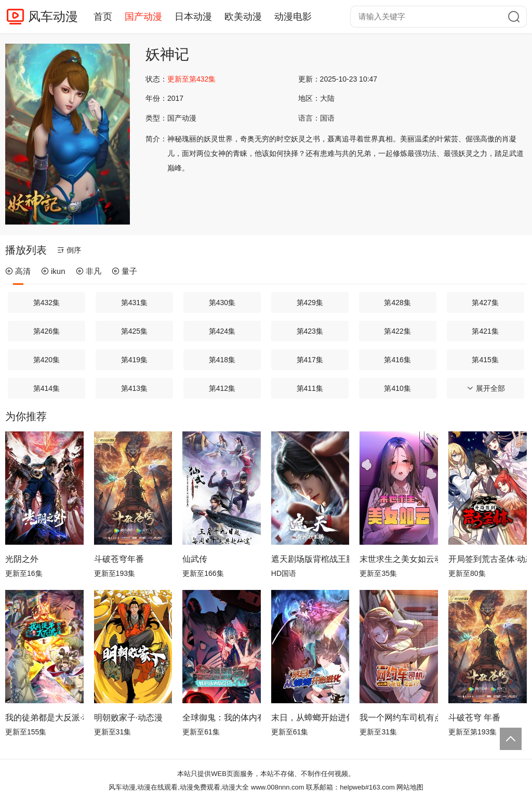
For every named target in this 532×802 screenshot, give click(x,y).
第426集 (46, 331)
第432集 (46, 303)
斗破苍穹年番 (119, 559)
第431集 (134, 303)
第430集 (222, 303)
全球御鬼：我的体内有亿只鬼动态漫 (222, 718)
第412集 (222, 388)
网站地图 (410, 787)
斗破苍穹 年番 (474, 718)
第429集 (310, 303)
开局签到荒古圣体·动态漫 (488, 559)
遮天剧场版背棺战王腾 (310, 559)
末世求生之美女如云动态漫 (399, 559)
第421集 (485, 331)
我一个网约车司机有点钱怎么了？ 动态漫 (399, 718)
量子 (124, 271)
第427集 (485, 303)
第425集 (134, 331)
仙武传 (195, 559)
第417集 (310, 360)
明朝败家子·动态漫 (128, 718)
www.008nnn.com (278, 787)
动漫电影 (293, 17)
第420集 (46, 360)
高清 (18, 271)
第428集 (397, 303)
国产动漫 (143, 17)
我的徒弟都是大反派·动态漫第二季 (44, 718)
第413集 (134, 388)
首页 (103, 17)
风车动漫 (53, 16)
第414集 (46, 388)
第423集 (310, 331)
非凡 (89, 271)
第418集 (222, 360)
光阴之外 (22, 559)
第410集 (397, 388)
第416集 (397, 360)
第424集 (222, 331)
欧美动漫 (243, 17)
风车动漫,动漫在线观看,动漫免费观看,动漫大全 (179, 787)
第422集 (397, 331)
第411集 (310, 388)
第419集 (134, 360)
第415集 (485, 360)
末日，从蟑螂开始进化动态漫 (310, 718)
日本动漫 (193, 17)
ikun (53, 271)
